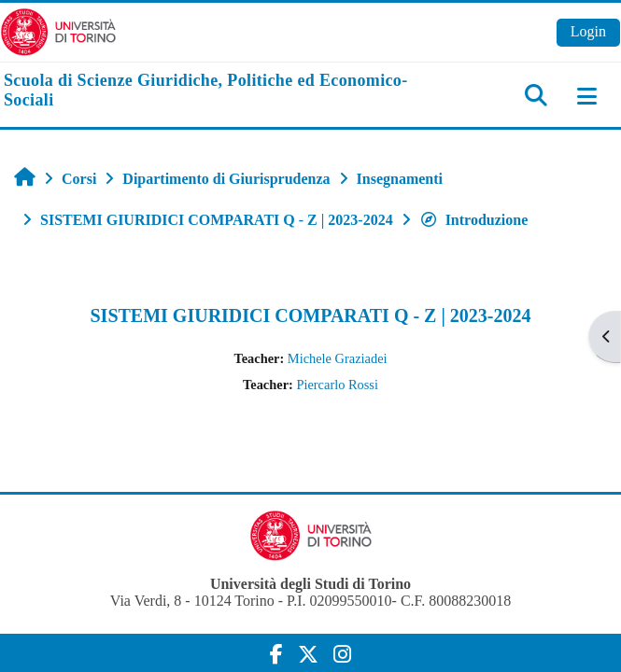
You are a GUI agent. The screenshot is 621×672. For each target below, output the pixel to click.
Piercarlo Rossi (337, 385)
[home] (207, 91)
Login (588, 31)
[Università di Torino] (58, 30)
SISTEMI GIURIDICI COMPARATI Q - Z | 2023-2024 (310, 315)
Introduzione (474, 220)
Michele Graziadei (338, 358)
